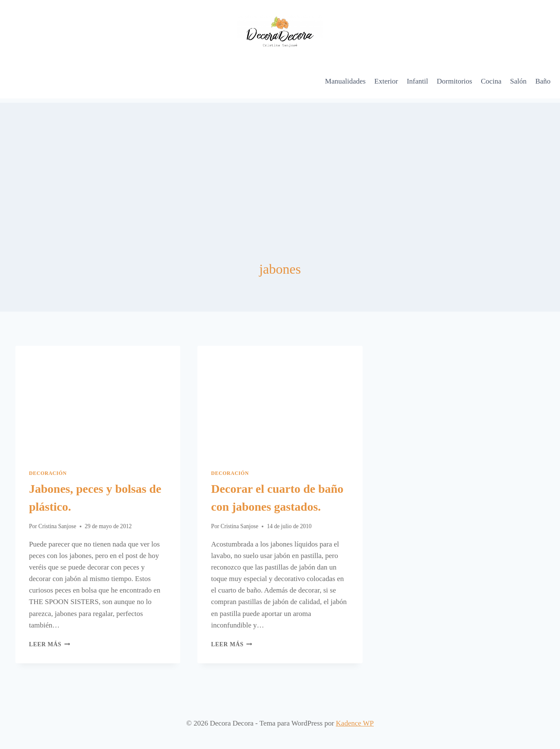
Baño (543, 81)
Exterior (386, 81)
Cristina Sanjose (57, 526)
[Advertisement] (280, 162)
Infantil (417, 81)
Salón (518, 81)
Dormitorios (455, 81)
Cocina (491, 81)
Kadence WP (355, 723)
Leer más (49, 644)
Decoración (48, 473)
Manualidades (345, 81)
